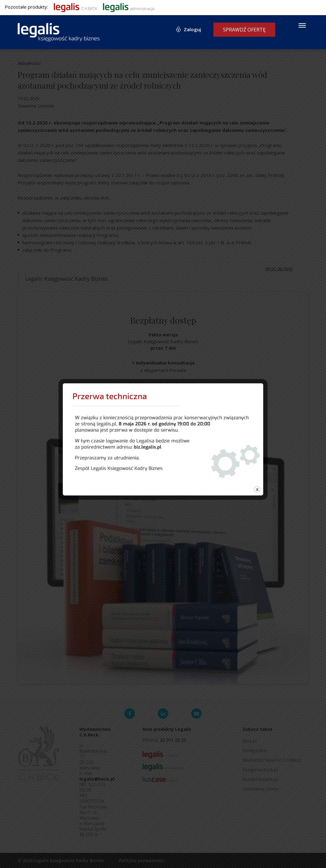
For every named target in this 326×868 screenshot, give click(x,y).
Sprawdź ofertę (244, 30)
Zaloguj (192, 29)
